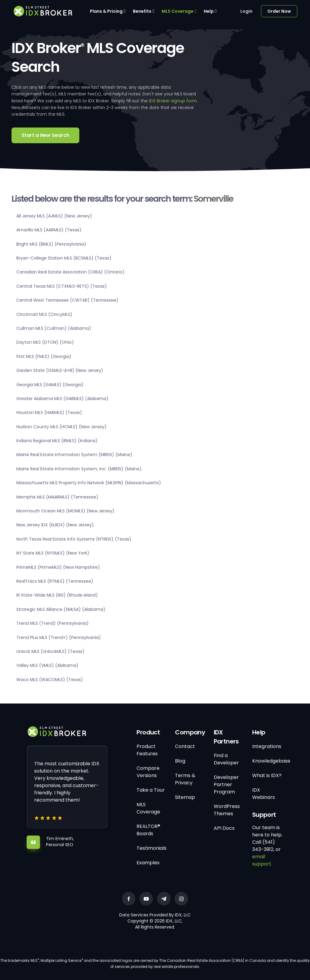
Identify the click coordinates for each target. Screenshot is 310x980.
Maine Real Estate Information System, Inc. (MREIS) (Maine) (79, 469)
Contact (185, 746)
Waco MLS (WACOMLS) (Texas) (50, 680)
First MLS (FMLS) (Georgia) (44, 356)
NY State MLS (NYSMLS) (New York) (53, 553)
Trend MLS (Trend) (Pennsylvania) (53, 623)
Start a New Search (45, 135)
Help (209, 11)
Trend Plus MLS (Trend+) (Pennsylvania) (59, 637)
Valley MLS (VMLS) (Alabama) (47, 665)
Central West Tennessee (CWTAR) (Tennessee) (67, 300)
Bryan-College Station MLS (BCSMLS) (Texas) (64, 258)
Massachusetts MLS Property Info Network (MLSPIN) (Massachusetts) (89, 483)
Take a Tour (151, 790)
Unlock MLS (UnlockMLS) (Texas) (50, 651)
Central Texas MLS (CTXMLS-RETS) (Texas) (62, 286)
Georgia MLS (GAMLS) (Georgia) (50, 385)
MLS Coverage (178, 11)
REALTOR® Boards (148, 830)
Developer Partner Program (226, 785)
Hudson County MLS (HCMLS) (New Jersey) (61, 427)
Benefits (142, 11)
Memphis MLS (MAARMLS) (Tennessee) (57, 497)
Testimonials (152, 848)
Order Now (279, 11)
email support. (262, 860)
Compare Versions (148, 772)
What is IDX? (267, 775)
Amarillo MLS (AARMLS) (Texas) (49, 230)
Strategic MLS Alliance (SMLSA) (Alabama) (61, 609)
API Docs (224, 828)
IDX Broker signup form (173, 101)
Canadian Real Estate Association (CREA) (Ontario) (70, 272)
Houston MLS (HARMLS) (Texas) (49, 412)
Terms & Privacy (185, 779)
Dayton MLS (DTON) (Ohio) (45, 342)
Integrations (267, 746)
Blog (180, 761)
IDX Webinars (264, 794)
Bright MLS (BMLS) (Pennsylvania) (51, 244)
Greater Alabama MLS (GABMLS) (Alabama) (62, 399)
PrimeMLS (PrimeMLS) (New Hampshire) (58, 567)
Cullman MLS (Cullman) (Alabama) (54, 328)
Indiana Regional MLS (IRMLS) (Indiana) (57, 441)
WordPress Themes (227, 810)
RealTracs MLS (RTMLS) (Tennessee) (55, 581)
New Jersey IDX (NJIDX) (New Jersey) (55, 525)
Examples (148, 863)
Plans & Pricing (106, 11)
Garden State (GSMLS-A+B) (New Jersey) (60, 370)
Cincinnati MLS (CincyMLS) (44, 314)
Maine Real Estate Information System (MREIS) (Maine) (74, 455)
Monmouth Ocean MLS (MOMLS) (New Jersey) (65, 511)
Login (246, 11)
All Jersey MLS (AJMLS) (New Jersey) (54, 216)
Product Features (147, 750)
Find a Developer (226, 759)
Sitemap (185, 797)
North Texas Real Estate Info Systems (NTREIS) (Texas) (74, 539)
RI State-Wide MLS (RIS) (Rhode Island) (57, 595)
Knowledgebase (271, 761)
